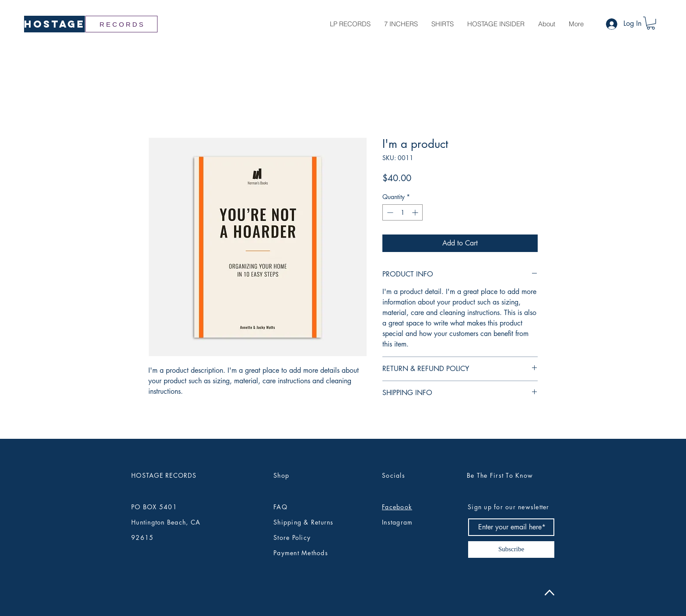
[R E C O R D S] (121, 24)
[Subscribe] (511, 549)
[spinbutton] (402, 212)
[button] (651, 23)
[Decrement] (389, 212)
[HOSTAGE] (54, 24)
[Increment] (416, 212)
